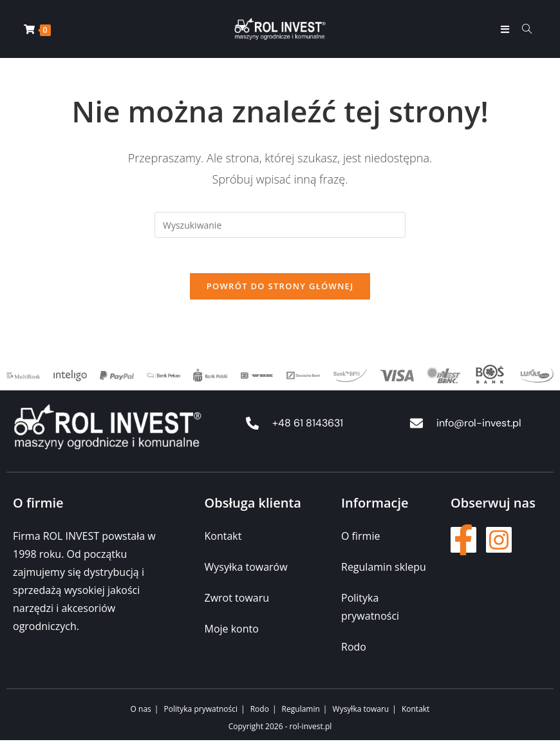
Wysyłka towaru (361, 713)
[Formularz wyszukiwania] (522, 29)
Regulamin (301, 713)
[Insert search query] (280, 225)
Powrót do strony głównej (280, 290)
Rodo (260, 713)
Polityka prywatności (201, 713)
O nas (141, 713)
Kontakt (415, 713)
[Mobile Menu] (507, 29)
